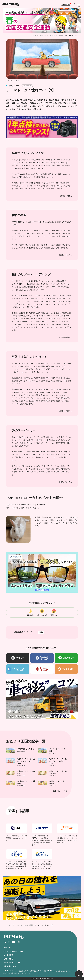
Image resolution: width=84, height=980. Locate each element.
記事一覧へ (57, 791)
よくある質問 (8, 955)
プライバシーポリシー (12, 963)
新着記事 (7, 948)
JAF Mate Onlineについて (13, 951)
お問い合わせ (8, 959)
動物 (41, 632)
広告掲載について (10, 966)
